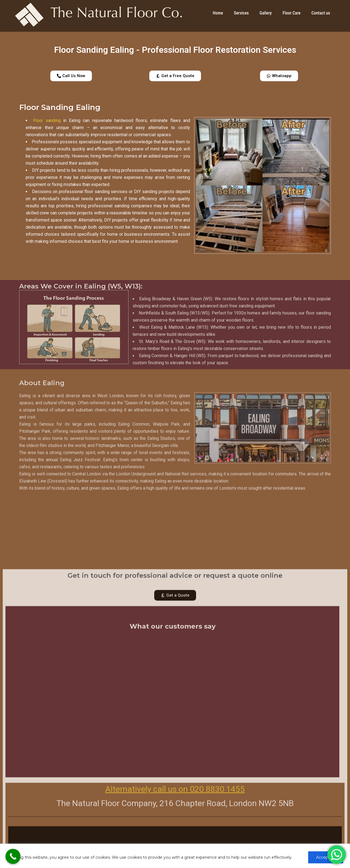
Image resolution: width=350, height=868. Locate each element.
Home (218, 13)
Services (241, 13)
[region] (175, 856)
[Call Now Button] (13, 856)
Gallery (266, 13)
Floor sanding (47, 120)
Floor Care (291, 13)
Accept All (326, 857)
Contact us (321, 13)
